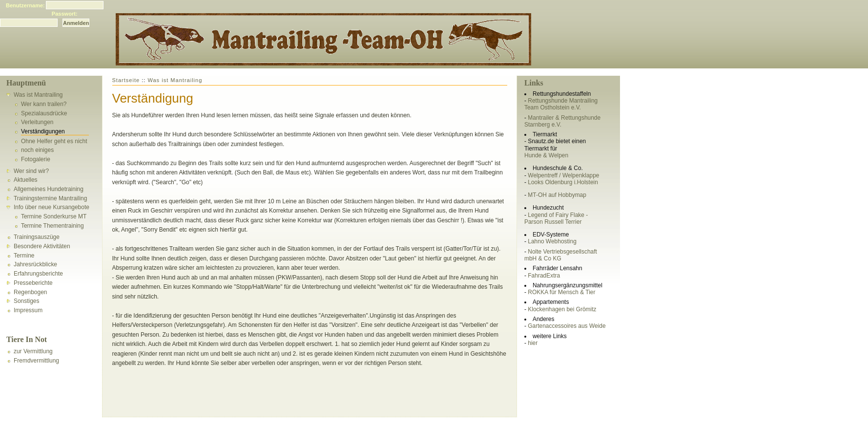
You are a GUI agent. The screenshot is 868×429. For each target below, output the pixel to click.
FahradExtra (544, 276)
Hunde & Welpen (546, 155)
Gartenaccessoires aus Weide (567, 326)
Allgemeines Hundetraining (49, 189)
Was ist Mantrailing (38, 95)
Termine (24, 256)
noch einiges (37, 150)
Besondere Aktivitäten (42, 246)
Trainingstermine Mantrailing (50, 198)
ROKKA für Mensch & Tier (561, 292)
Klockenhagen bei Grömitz (562, 309)
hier (533, 343)
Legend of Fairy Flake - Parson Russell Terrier (556, 218)
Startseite (126, 80)
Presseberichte (33, 283)
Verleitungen (37, 122)
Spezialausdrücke (44, 113)
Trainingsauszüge (37, 237)
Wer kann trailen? (44, 104)
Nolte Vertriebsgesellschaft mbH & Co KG (561, 255)
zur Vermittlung (33, 351)
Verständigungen (43, 131)
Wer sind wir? (31, 171)
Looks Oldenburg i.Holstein (563, 182)
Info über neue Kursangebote (52, 207)
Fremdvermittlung (36, 361)
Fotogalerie (36, 159)
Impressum (28, 310)
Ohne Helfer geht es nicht (54, 141)
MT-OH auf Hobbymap (557, 195)
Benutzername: (25, 5)
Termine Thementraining (52, 226)
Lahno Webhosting (552, 241)
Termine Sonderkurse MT (54, 216)
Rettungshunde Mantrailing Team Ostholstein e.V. (561, 104)
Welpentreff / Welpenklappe (563, 175)
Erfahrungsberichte (38, 274)
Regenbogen (30, 292)
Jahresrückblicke (35, 264)
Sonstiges (27, 301)
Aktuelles (26, 180)
